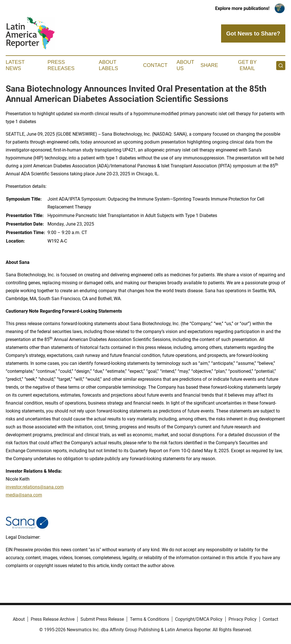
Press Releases (61, 65)
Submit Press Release (102, 619)
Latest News (15, 65)
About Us (185, 65)
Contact (155, 65)
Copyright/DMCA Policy (199, 619)
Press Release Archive (53, 619)
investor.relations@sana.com (35, 487)
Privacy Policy (243, 619)
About (19, 619)
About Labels (109, 65)
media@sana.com (24, 495)
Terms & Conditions (149, 619)
